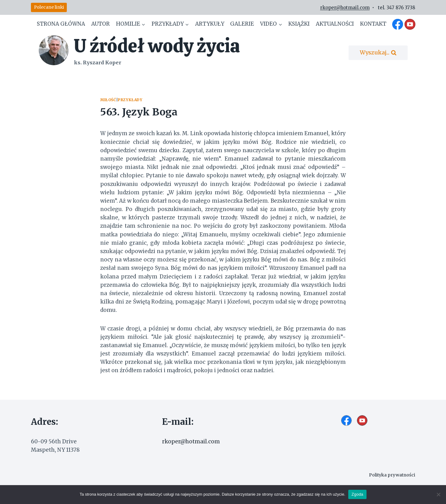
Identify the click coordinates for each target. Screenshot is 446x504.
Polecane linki (49, 7)
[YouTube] (410, 24)
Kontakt (373, 24)
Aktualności (335, 24)
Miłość (108, 100)
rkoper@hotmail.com (345, 8)
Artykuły (210, 24)
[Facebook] (398, 24)
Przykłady (130, 100)
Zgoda (357, 494)
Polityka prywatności (391, 475)
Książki (299, 24)
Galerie (242, 24)
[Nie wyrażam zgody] (438, 494)
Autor (101, 24)
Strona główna (61, 24)
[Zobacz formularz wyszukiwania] (378, 53)
